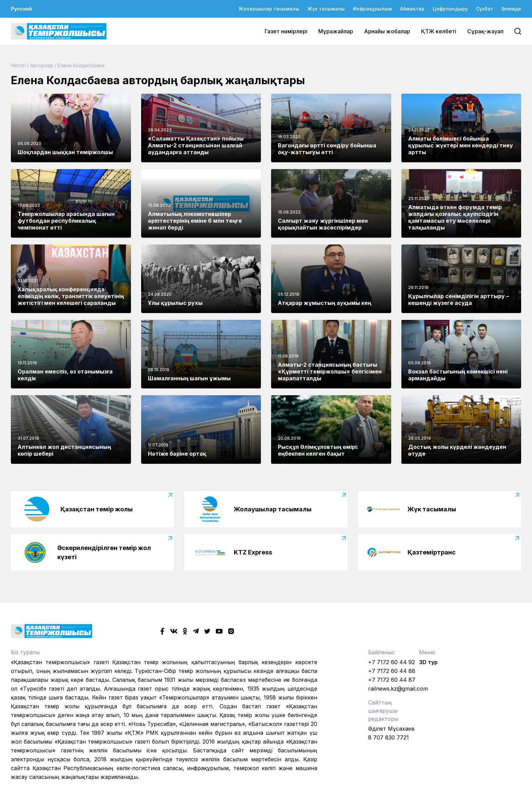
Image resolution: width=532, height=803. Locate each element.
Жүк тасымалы (326, 9)
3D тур (428, 662)
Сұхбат (485, 9)
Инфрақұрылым (372, 9)
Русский (21, 9)
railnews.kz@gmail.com (398, 689)
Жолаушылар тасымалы (269, 9)
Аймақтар (412, 9)
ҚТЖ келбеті (439, 31)
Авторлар (42, 65)
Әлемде (511, 9)
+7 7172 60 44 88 (392, 671)
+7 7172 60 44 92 (392, 662)
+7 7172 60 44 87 (392, 680)
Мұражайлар (336, 31)
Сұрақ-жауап (485, 31)
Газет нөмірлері (286, 31)
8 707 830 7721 (388, 737)
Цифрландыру (450, 9)
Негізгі (18, 65)
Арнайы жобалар (387, 31)
